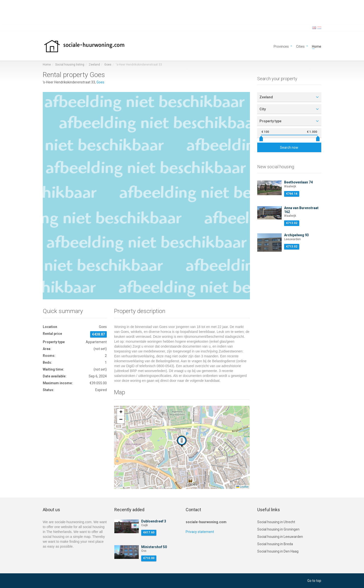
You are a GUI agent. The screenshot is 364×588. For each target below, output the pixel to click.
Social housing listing (70, 65)
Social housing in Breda (275, 544)
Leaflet (242, 487)
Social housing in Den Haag (278, 551)
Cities (300, 46)
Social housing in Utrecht (276, 522)
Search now (289, 147)
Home (317, 46)
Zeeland (94, 65)
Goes (108, 65)
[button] (182, 441)
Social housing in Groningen (278, 529)
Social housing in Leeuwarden (280, 537)
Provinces (281, 46)
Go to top (314, 581)
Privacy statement (200, 532)
